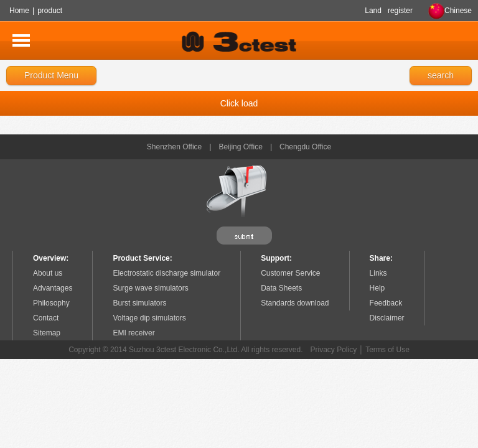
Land (373, 11)
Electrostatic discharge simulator (166, 273)
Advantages (53, 288)
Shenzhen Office (175, 147)
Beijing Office (240, 147)
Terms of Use (387, 350)
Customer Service (290, 273)
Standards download (295, 303)
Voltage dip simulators (149, 318)
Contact (46, 318)
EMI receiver (134, 333)
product (50, 11)
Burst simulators (139, 303)
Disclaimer (387, 318)
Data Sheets (281, 288)
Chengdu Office (305, 147)
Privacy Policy (334, 350)
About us (48, 273)
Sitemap (47, 333)
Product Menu (51, 75)
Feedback (386, 303)
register (400, 11)
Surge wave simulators (150, 288)
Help (377, 288)
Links (378, 273)
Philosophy (51, 303)
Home (19, 11)
